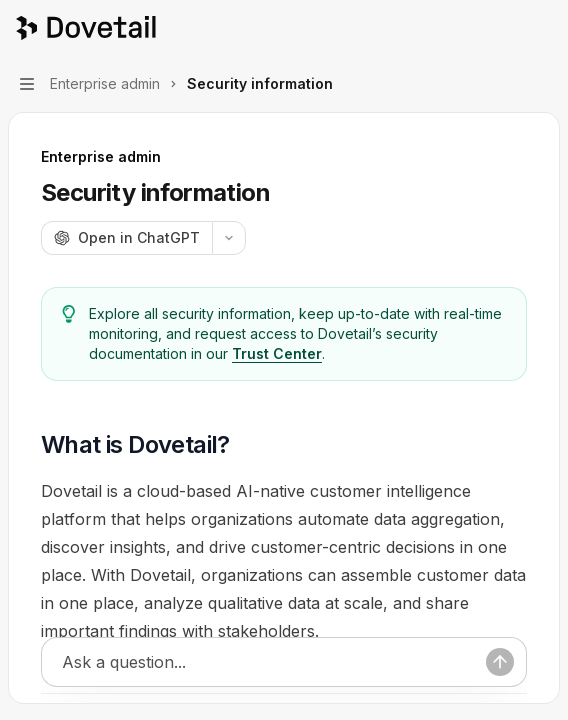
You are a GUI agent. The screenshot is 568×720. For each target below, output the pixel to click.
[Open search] (504, 28)
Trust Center (277, 353)
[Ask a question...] (274, 663)
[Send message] (500, 663)
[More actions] (542, 28)
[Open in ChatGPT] (126, 238)
